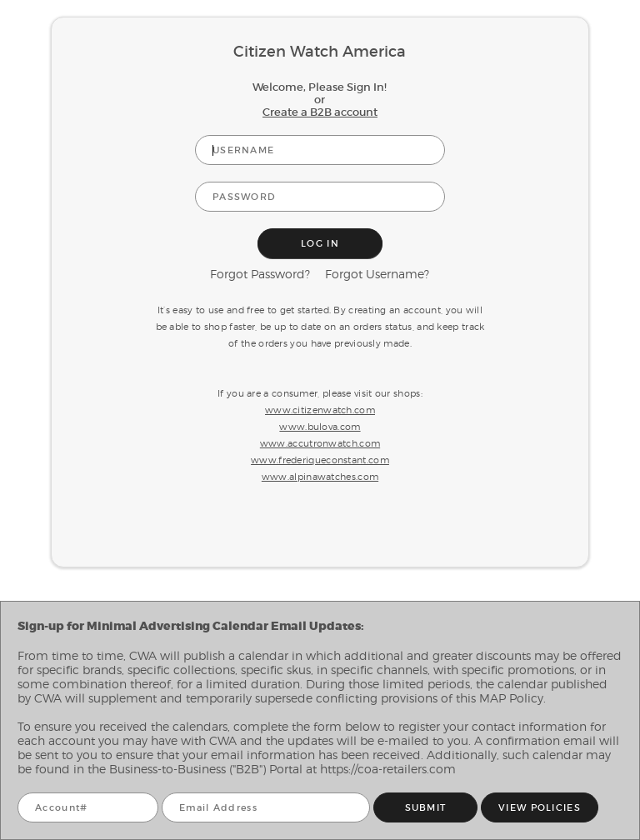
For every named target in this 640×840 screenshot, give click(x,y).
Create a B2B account (320, 112)
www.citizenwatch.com (320, 410)
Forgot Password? (260, 274)
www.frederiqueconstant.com (320, 460)
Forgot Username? (377, 274)
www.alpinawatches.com (320, 477)
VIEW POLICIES (540, 808)
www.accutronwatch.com (320, 443)
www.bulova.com (320, 427)
